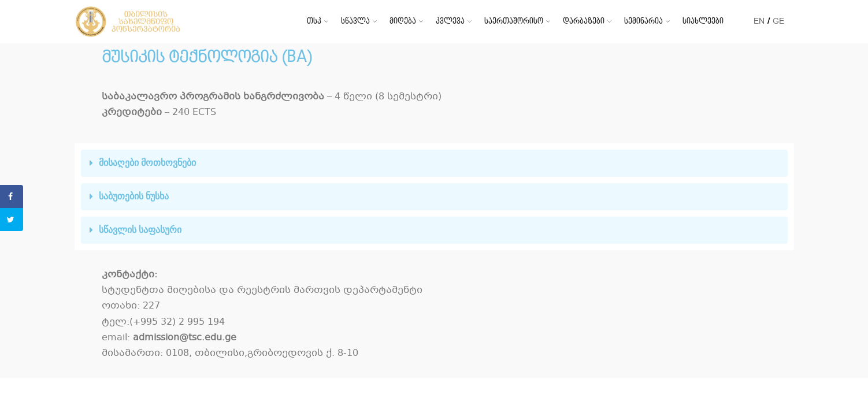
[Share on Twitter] (12, 220)
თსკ (314, 21)
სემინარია (643, 21)
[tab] (434, 163)
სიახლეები (703, 21)
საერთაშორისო (514, 21)
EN (759, 21)
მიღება (403, 21)
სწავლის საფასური (140, 230)
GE (778, 21)
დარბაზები (584, 21)
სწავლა (355, 21)
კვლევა (450, 21)
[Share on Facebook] (12, 196)
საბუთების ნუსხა (134, 196)
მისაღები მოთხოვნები (147, 163)
